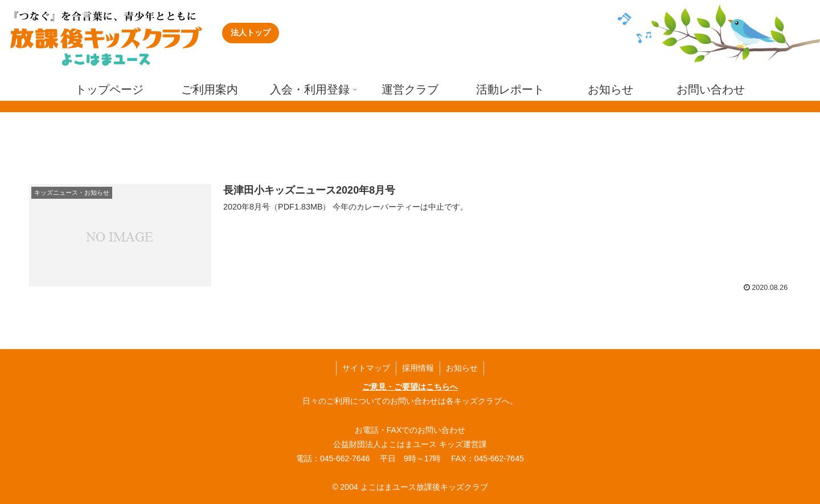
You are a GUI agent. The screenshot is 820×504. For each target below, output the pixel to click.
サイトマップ (366, 368)
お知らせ (462, 368)
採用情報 (418, 368)
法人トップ (251, 32)
